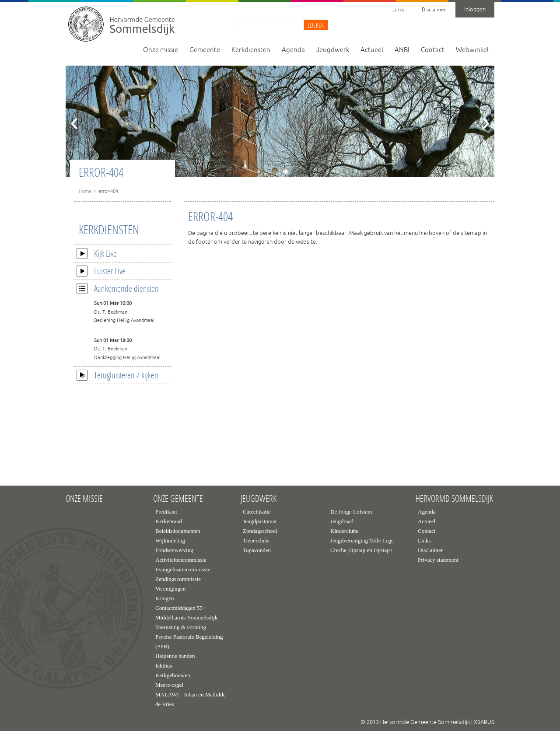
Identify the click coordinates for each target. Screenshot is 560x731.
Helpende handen (175, 656)
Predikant (166, 512)
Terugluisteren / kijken (117, 375)
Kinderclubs (344, 531)
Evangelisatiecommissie (183, 569)
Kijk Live (97, 253)
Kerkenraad (169, 521)
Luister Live (101, 271)
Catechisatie (257, 512)
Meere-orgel (169, 685)
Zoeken (316, 25)
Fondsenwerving (174, 550)
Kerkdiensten (251, 50)
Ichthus (164, 666)
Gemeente (205, 50)
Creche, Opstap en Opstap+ (362, 550)
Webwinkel (472, 50)
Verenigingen (170, 589)
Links (398, 10)
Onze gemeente (178, 499)
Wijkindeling (170, 540)
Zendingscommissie (178, 579)
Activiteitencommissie (181, 560)
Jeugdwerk (333, 50)
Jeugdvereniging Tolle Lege (362, 540)
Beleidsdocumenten (178, 531)
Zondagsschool (260, 531)
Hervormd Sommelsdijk (454, 499)
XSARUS (484, 722)
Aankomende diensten (118, 288)
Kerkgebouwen (173, 675)
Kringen (165, 598)
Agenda (293, 50)
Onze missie (161, 50)
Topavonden (257, 550)
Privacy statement (438, 560)
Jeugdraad (342, 521)
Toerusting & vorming (181, 627)
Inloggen (475, 10)
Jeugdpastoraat (260, 521)
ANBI (402, 50)
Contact (433, 50)
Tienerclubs (256, 540)
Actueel (372, 50)
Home (85, 191)
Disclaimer (434, 10)
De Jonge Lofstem (351, 512)
